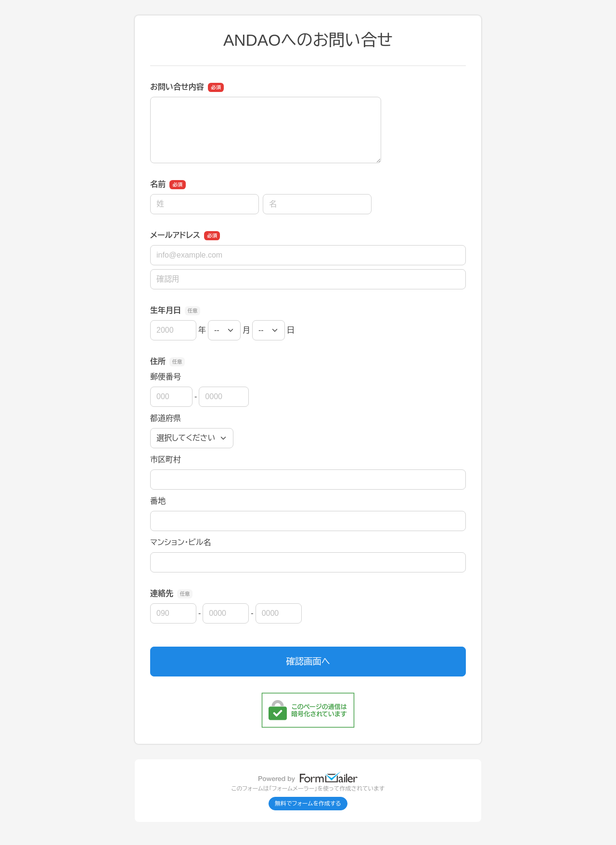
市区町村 (166, 460)
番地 (158, 501)
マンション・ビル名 (180, 542)
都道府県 (166, 418)
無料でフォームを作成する (308, 804)
